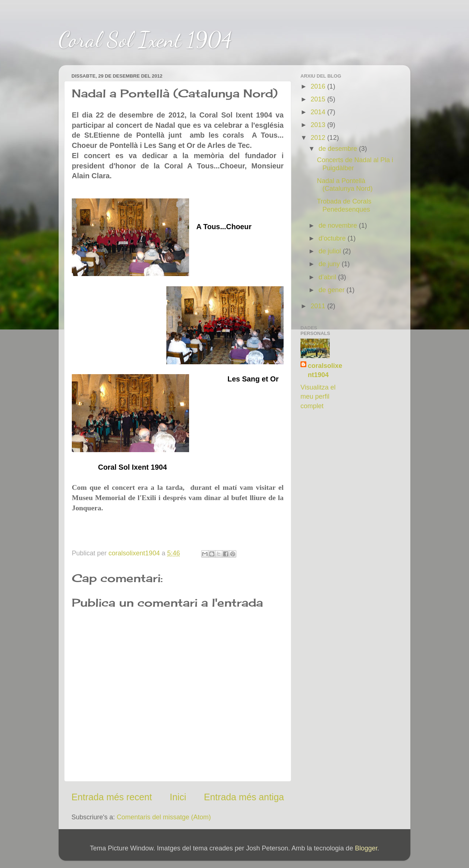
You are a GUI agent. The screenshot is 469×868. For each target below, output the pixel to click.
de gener (332, 290)
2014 (319, 112)
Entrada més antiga (244, 797)
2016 (319, 86)
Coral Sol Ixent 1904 (145, 40)
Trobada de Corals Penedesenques (344, 205)
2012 (319, 138)
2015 (319, 99)
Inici (178, 797)
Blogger (366, 848)
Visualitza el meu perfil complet (318, 396)
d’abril (328, 277)
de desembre (339, 149)
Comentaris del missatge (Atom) (164, 817)
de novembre (339, 226)
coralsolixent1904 (325, 370)
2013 (319, 125)
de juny (330, 264)
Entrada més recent (112, 797)
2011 (319, 306)
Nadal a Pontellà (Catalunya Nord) (345, 185)
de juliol (330, 251)
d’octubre (333, 238)
